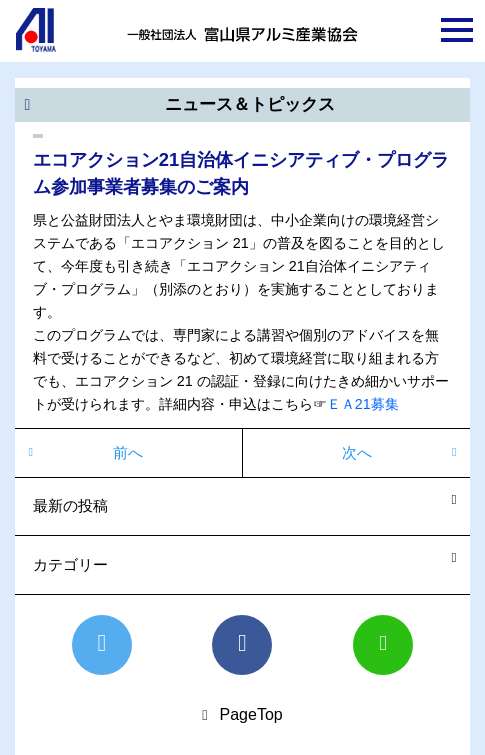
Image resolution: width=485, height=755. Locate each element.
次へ (357, 452)
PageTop (251, 714)
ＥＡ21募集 (363, 404)
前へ (128, 452)
